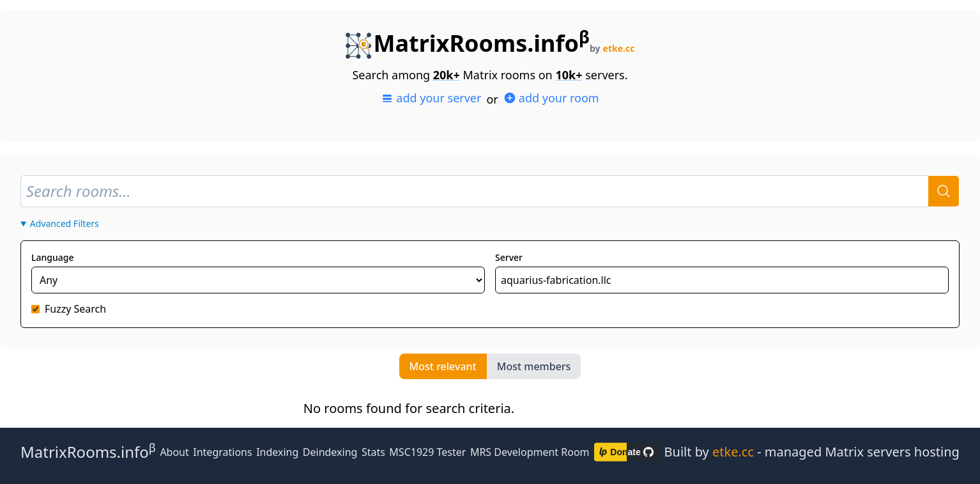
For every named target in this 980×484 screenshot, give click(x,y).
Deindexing (330, 452)
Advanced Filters (65, 223)
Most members (534, 366)
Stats (373, 452)
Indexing (277, 452)
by (612, 48)
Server (509, 257)
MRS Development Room (530, 452)
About (174, 452)
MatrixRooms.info (468, 43)
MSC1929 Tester (427, 452)
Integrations (222, 452)
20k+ (447, 75)
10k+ (569, 75)
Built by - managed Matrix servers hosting (812, 452)
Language (52, 257)
